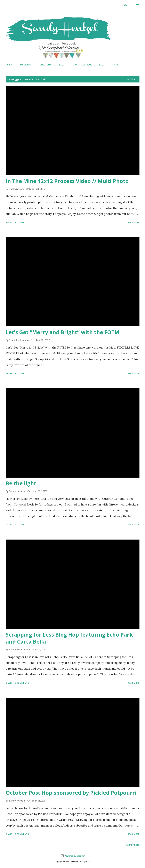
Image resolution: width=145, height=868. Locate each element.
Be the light (21, 483)
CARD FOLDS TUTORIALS (52, 65)
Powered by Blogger (73, 856)
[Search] (125, 5)
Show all (132, 79)
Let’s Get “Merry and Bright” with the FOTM (62, 332)
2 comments (22, 834)
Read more (134, 222)
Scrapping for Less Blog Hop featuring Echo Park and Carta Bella (69, 638)
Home (9, 65)
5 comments (22, 683)
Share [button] (9, 222)
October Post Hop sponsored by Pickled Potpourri (71, 793)
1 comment (21, 222)
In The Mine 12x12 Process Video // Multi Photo (67, 181)
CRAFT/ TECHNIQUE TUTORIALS (88, 65)
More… (116, 65)
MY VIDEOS (26, 65)
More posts (133, 845)
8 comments (22, 373)
